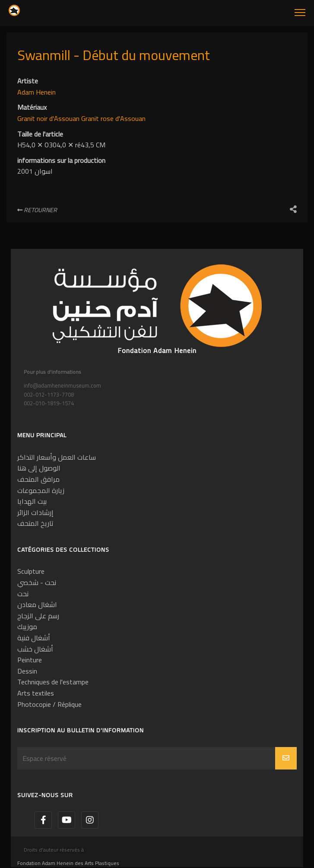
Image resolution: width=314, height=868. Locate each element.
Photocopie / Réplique (49, 704)
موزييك (27, 626)
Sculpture (31, 571)
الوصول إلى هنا (39, 468)
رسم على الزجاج (38, 616)
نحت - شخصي (37, 582)
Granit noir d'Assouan (49, 118)
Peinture (30, 660)
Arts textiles (36, 693)
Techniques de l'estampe (53, 682)
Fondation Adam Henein (157, 350)
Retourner (37, 210)
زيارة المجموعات (41, 490)
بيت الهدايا (32, 501)
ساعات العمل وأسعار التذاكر (57, 457)
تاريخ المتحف (35, 523)
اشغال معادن (37, 604)
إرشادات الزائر (35, 512)
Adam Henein (36, 92)
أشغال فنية (34, 638)
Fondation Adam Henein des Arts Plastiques (68, 863)
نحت (23, 594)
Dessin (27, 671)
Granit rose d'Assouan (113, 118)
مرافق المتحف (38, 479)
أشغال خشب (35, 649)
